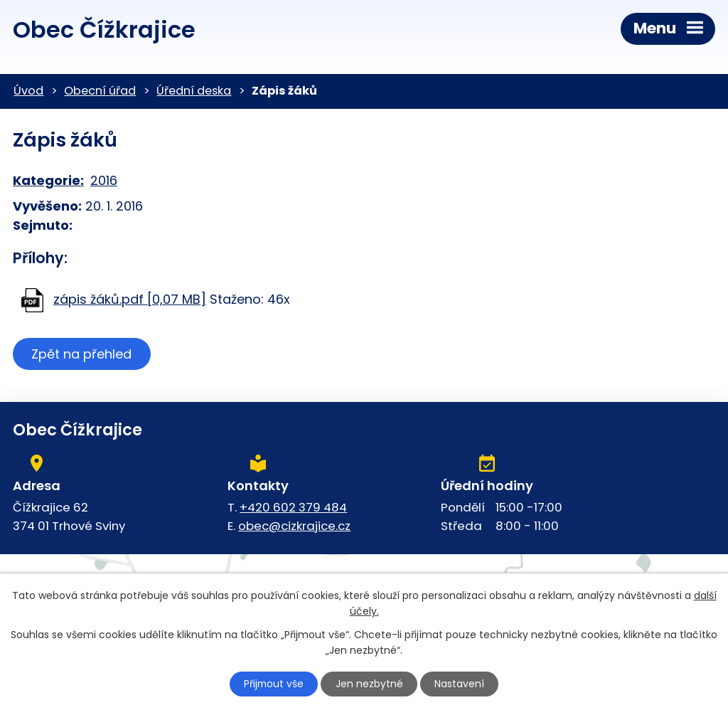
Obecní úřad (100, 91)
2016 (104, 180)
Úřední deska (194, 91)
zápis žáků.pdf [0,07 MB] (130, 299)
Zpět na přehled (82, 354)
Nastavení (461, 684)
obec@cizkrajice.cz (294, 526)
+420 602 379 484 (293, 507)
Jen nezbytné (370, 684)
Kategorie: (48, 180)
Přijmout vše (273, 684)
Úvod (28, 91)
